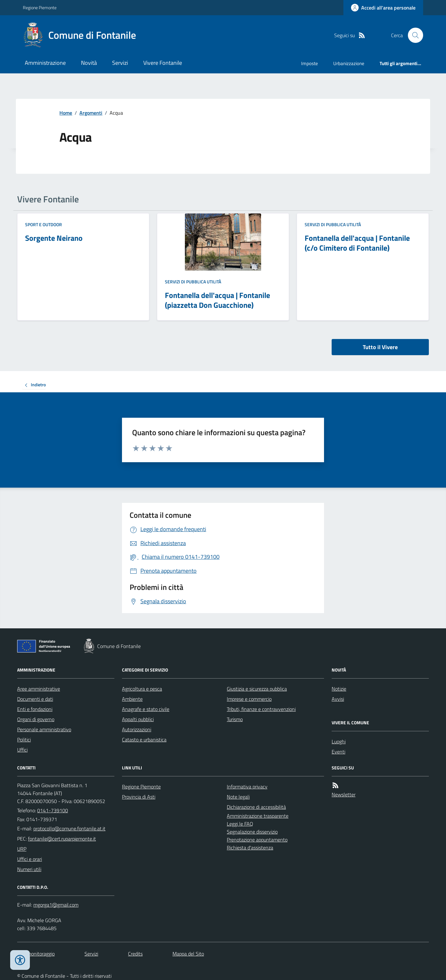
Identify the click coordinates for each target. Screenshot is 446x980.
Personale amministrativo (44, 729)
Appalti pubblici (138, 719)
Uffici (22, 750)
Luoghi (339, 741)
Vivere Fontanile (163, 63)
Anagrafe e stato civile (146, 709)
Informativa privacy (247, 787)
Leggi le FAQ (240, 824)
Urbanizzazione (349, 63)
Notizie (339, 689)
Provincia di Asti (139, 797)
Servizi (120, 63)
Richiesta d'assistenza (250, 848)
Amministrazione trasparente (258, 816)
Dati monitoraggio (36, 954)
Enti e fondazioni (35, 709)
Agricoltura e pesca (142, 689)
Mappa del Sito (188, 954)
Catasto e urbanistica (144, 740)
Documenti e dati (35, 699)
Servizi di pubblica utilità (193, 282)
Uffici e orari (30, 859)
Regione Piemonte (40, 7)
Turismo (235, 719)
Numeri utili (29, 869)
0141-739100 (53, 810)
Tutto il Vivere (380, 347)
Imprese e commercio (249, 699)
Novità (89, 63)
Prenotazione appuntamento (257, 840)
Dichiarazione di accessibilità (256, 807)
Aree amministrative (39, 689)
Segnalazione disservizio (252, 832)
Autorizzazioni (137, 729)
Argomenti (91, 113)
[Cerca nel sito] (413, 35)
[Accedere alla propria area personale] (383, 8)
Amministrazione (45, 63)
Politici (24, 740)
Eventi (338, 752)
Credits (135, 954)
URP (22, 849)
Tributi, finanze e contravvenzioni (261, 709)
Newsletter (344, 794)
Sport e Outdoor (44, 224)
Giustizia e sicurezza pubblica (257, 689)
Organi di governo (36, 719)
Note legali (238, 797)
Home (66, 113)
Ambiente (132, 699)
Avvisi (338, 699)
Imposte (310, 63)
